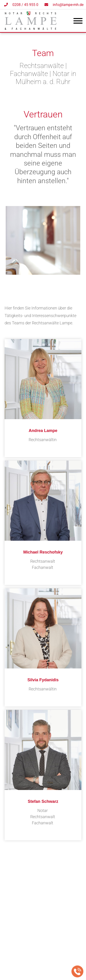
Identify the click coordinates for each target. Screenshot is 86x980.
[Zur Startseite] (31, 28)
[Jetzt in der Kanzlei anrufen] (78, 972)
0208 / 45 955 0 (25, 5)
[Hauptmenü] (78, 22)
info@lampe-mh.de (68, 5)
